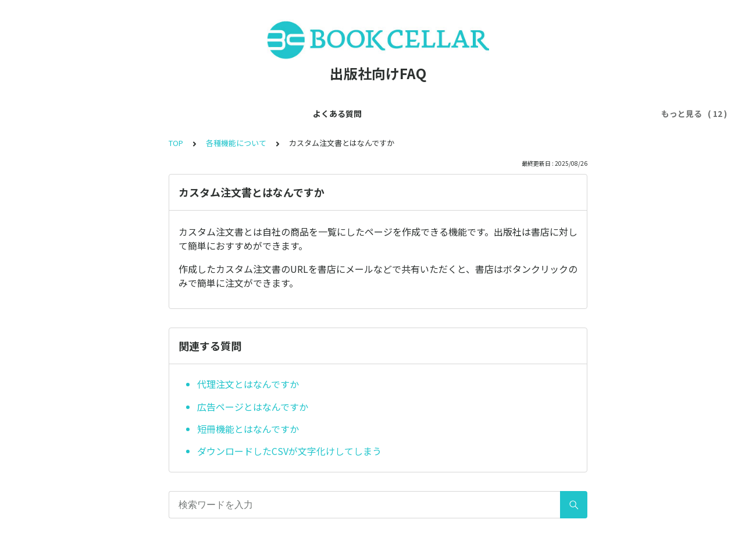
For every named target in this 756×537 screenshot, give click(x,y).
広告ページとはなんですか (253, 407)
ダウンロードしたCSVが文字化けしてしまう (289, 451)
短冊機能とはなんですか (248, 429)
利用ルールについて (421, 113)
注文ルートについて (511, 113)
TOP (176, 143)
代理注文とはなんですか (248, 384)
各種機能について (336, 113)
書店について (588, 113)
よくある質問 (91, 113)
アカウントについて (250, 113)
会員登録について (165, 113)
